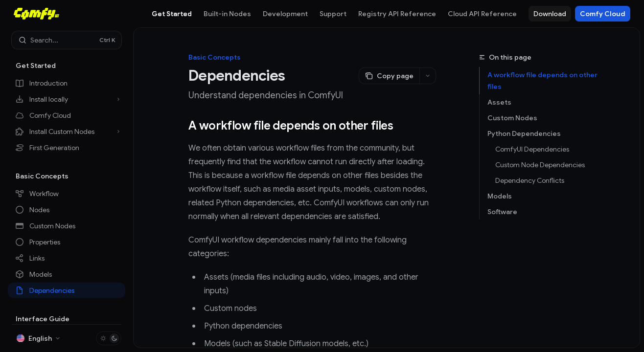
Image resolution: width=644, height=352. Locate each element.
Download (550, 14)
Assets (499, 102)
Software (502, 212)
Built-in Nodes (227, 14)
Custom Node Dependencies (540, 165)
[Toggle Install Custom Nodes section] (67, 132)
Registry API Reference (397, 14)
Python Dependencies (524, 133)
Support (333, 14)
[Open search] (67, 40)
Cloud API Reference (482, 14)
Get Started (172, 14)
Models (500, 196)
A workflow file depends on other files (542, 81)
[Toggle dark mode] (109, 338)
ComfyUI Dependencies (532, 149)
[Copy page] (389, 76)
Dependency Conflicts (530, 180)
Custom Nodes (512, 118)
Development (285, 14)
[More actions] (428, 76)
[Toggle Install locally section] (67, 99)
